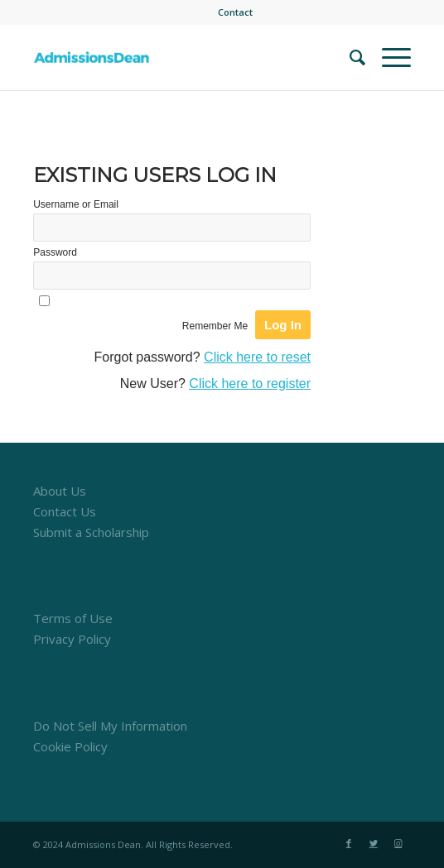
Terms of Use (73, 618)
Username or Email (76, 204)
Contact (235, 12)
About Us (60, 491)
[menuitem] (235, 12)
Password (55, 252)
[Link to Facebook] (349, 843)
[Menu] (388, 57)
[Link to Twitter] (374, 843)
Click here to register (250, 384)
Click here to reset (257, 357)
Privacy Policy (72, 639)
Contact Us (65, 511)
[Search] (349, 57)
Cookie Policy (70, 746)
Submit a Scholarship (91, 532)
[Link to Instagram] (398, 843)
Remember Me (215, 326)
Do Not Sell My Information (110, 726)
